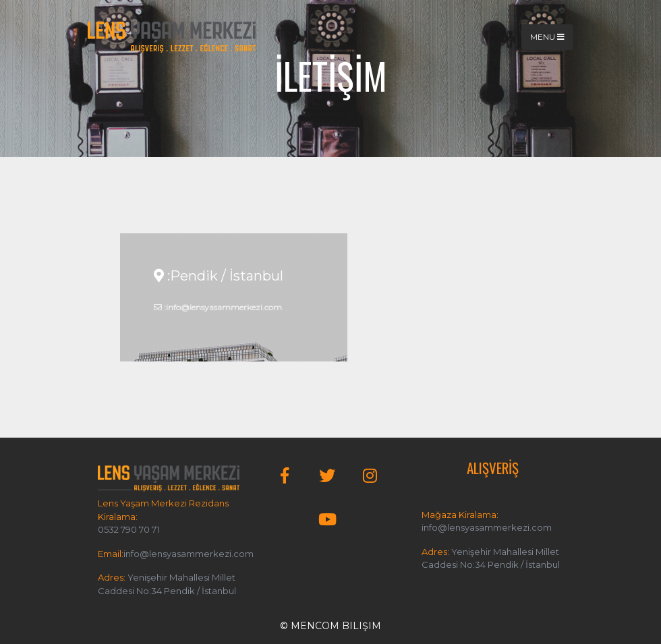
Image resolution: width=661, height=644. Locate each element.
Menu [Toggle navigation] (547, 37)
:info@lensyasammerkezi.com (218, 307)
